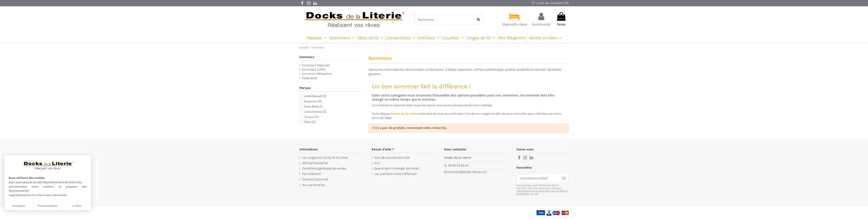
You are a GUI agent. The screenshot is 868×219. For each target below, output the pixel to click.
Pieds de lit (310, 78)
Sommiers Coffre (314, 70)
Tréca (310, 122)
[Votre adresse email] (538, 178)
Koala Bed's (313, 107)
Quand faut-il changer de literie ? (397, 168)
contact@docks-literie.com (467, 172)
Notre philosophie (315, 163)
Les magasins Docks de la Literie (325, 158)
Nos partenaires (314, 185)
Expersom (313, 101)
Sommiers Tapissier (316, 65)
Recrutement (311, 174)
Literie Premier (315, 112)
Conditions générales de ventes (324, 168)
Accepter (19, 206)
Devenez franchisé (315, 179)
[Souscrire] (564, 178)
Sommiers (307, 57)
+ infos (77, 206)
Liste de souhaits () (550, 3)
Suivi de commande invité (392, 158)
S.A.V (377, 163)
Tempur (311, 117)
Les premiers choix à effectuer (395, 174)
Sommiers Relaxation (317, 74)
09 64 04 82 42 (458, 165)
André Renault (315, 96)
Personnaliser (48, 206)
